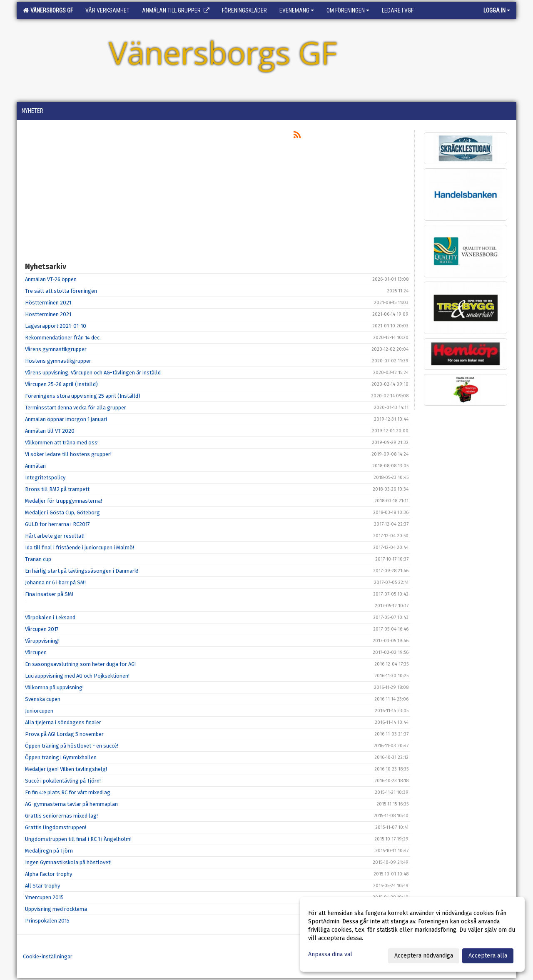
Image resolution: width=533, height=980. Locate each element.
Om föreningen (348, 10)
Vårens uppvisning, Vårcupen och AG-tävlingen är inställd (93, 373)
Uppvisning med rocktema (56, 909)
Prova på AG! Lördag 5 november (64, 734)
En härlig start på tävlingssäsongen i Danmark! (82, 571)
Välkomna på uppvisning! (54, 687)
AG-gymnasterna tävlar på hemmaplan (71, 804)
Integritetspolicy (45, 478)
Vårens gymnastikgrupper (56, 349)
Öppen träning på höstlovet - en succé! (72, 746)
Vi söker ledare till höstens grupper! (68, 454)
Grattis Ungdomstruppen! (56, 827)
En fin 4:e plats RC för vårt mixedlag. (68, 792)
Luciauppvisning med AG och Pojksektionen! (77, 676)
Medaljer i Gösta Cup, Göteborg (62, 512)
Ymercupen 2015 (44, 897)
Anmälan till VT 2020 (50, 431)
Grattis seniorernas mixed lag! (61, 816)
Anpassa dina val (330, 954)
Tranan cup (38, 559)
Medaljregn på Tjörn (49, 851)
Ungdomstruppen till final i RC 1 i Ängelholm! (78, 839)
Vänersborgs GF (48, 10)
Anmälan (35, 466)
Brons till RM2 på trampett (57, 489)
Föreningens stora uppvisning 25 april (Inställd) (83, 396)
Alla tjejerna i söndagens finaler (63, 722)
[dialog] (412, 934)
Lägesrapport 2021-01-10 (56, 326)
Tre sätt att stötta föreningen (61, 291)
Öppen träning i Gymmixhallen (61, 757)
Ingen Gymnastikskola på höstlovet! (68, 862)
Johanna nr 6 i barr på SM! (55, 582)
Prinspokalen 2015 (47, 921)
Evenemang (297, 10)
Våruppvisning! (42, 641)
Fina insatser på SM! (49, 594)
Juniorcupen (39, 711)
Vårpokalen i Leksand (50, 617)
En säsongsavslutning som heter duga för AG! (80, 664)
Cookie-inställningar (48, 956)
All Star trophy (42, 886)
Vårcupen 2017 (42, 629)
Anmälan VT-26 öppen (51, 279)
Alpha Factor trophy (49, 874)
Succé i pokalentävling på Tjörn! (63, 781)
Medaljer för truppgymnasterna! (64, 501)
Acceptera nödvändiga (424, 956)
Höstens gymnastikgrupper (58, 361)
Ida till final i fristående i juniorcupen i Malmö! (80, 547)
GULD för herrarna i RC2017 (57, 524)
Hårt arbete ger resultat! (55, 536)
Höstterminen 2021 (48, 303)
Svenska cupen (43, 699)
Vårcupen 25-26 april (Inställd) (61, 384)
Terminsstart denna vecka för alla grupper (76, 408)
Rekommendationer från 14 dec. (63, 338)
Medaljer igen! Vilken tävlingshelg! (66, 769)
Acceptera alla (488, 956)
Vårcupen (36, 652)
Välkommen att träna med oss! (62, 443)
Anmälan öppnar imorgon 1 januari (66, 419)
